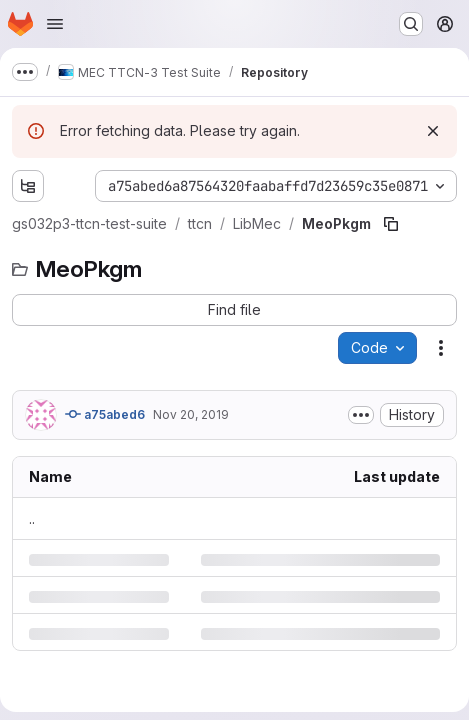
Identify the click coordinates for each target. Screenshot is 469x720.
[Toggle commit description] (361, 415)
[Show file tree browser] (28, 186)
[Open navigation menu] (55, 24)
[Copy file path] (391, 224)
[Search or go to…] (411, 24)
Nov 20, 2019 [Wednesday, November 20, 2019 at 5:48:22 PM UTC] (191, 414)
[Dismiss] (433, 131)
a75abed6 (105, 414)
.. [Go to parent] (32, 518)
